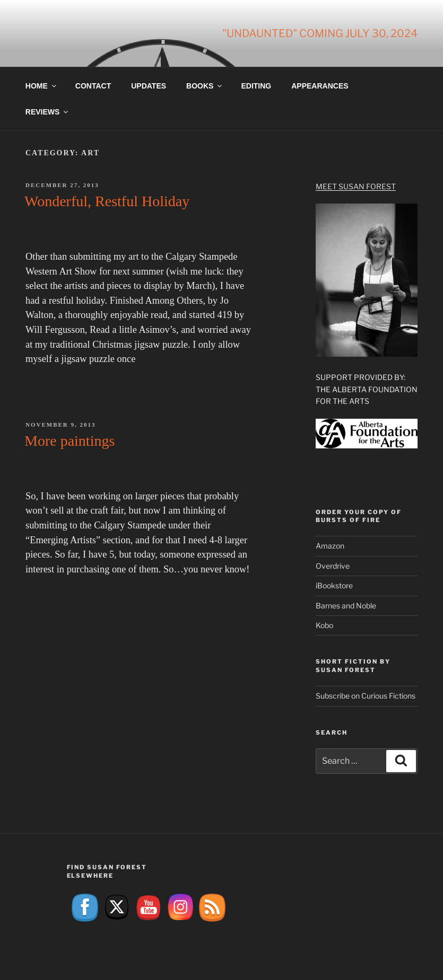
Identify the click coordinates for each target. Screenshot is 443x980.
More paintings (70, 441)
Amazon (330, 546)
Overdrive (333, 566)
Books (205, 86)
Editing (256, 86)
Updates (149, 86)
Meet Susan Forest (356, 186)
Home (42, 86)
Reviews (48, 112)
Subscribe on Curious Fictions (366, 696)
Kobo (324, 625)
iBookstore (334, 585)
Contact (93, 86)
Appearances (320, 86)
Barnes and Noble (346, 606)
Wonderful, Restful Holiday (107, 201)
